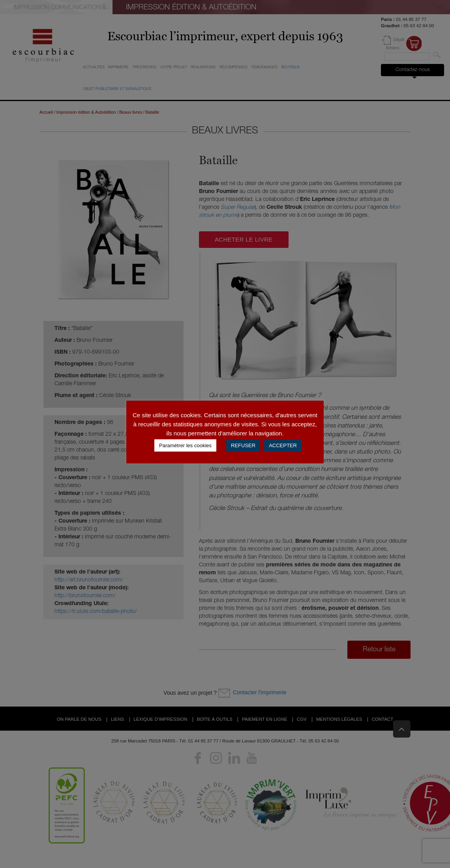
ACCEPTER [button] (283, 445)
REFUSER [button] (243, 445)
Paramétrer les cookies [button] (185, 445)
